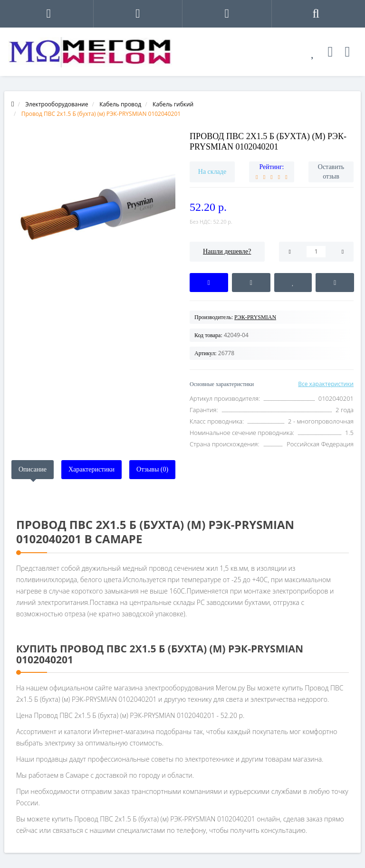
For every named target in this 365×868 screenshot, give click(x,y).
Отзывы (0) (152, 469)
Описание (33, 469)
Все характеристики (326, 384)
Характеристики (91, 469)
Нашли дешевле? (227, 251)
